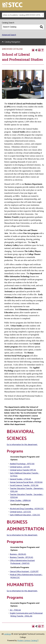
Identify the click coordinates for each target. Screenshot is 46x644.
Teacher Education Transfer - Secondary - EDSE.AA (27, 496)
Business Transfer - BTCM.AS (21, 557)
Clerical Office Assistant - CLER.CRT (24, 572)
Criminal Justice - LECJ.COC (20, 512)
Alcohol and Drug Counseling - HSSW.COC (27, 509)
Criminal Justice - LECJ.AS (20, 467)
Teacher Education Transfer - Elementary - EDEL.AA (27, 490)
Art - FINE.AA (15, 610)
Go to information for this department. (22, 445)
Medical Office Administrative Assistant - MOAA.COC (26, 576)
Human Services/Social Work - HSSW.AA (26, 482)
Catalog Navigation (12, 42)
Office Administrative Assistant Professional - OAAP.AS (22, 562)
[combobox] (23, 15)
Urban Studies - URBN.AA (20, 501)
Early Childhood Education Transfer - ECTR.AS (25, 475)
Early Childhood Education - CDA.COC (25, 515)
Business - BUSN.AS (18, 554)
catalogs (7, 634)
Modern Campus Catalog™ (28, 641)
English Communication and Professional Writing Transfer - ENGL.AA (26, 615)
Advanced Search (9, 35)
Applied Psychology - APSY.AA (22, 464)
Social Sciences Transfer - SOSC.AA (24, 485)
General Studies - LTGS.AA (20, 479)
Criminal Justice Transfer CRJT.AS (23, 470)
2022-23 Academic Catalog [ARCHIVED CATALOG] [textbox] (23, 15)
